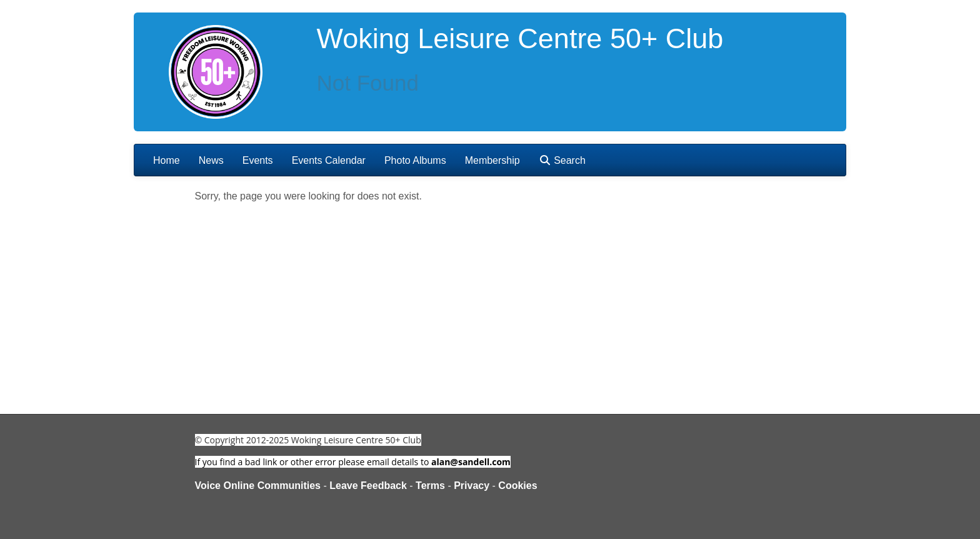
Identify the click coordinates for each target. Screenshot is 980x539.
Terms (430, 486)
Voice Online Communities (258, 486)
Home (167, 160)
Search (562, 160)
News (211, 160)
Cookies (517, 486)
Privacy (472, 486)
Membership (492, 160)
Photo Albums (415, 160)
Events (258, 160)
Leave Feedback (368, 486)
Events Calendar (329, 160)
